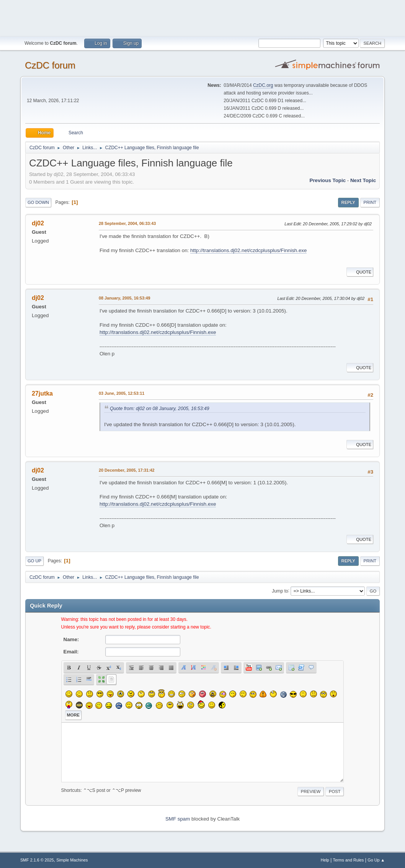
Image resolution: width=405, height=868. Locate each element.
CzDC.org (263, 85)
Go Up (34, 561)
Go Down (38, 202)
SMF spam (178, 819)
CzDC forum (50, 65)
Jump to (280, 591)
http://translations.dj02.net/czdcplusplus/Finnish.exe (249, 250)
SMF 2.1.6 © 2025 (37, 860)
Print (370, 202)
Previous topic (328, 180)
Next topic (363, 180)
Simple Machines (72, 860)
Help (325, 860)
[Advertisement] (202, 17)
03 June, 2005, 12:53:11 (122, 393)
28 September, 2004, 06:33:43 (127, 223)
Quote (360, 272)
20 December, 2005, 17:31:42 (127, 470)
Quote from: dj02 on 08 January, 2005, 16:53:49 (160, 409)
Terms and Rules (349, 860)
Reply (348, 202)
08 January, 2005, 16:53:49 (125, 298)
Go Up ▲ (376, 860)
